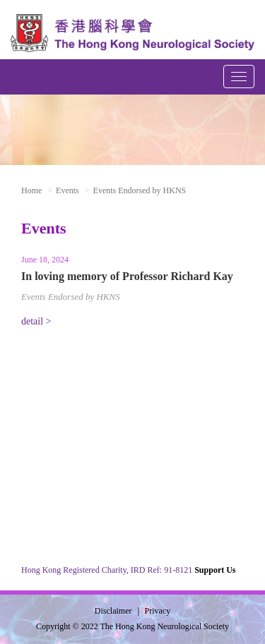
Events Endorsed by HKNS (71, 297)
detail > (36, 321)
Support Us (215, 570)
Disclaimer (113, 611)
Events (67, 190)
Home (31, 190)
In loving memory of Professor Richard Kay (127, 276)
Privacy (158, 611)
